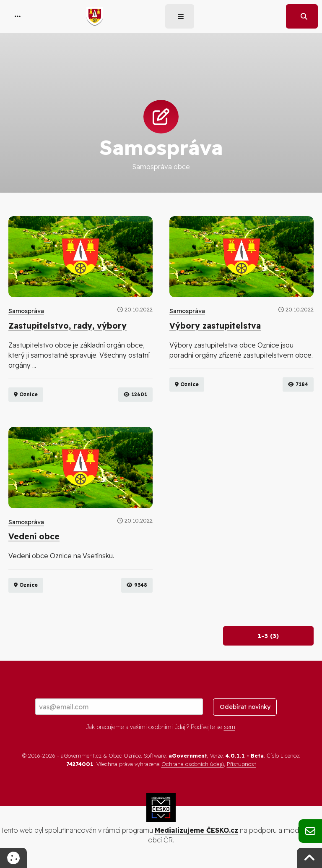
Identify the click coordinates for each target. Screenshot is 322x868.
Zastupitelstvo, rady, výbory (68, 326)
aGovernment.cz (81, 756)
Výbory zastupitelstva (215, 326)
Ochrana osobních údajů (193, 764)
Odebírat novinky (245, 707)
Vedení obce (34, 537)
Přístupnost (241, 764)
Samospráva (26, 311)
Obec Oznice (125, 756)
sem (230, 727)
